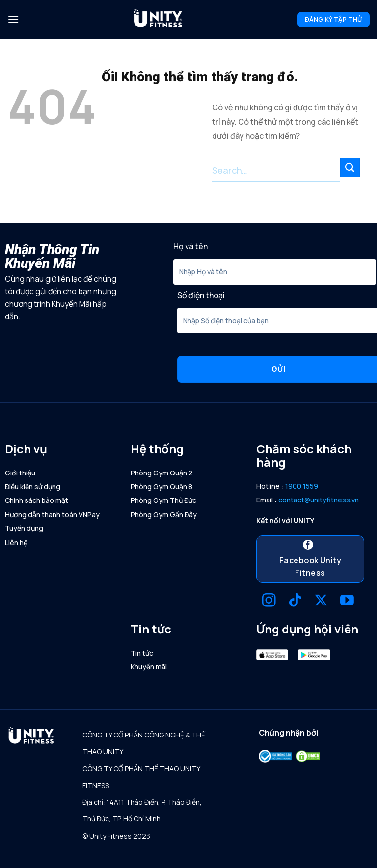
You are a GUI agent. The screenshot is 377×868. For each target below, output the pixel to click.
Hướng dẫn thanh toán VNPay (52, 514)
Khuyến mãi (149, 667)
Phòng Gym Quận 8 (162, 487)
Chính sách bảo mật (37, 500)
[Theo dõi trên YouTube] (347, 601)
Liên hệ (16, 542)
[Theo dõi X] (321, 601)
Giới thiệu (20, 473)
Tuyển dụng (24, 528)
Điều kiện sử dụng (33, 487)
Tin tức (142, 653)
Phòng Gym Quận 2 (162, 473)
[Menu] (13, 19)
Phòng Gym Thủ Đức (163, 500)
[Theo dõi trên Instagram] (269, 601)
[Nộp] (350, 168)
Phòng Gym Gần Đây (164, 514)
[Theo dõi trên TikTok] (295, 601)
